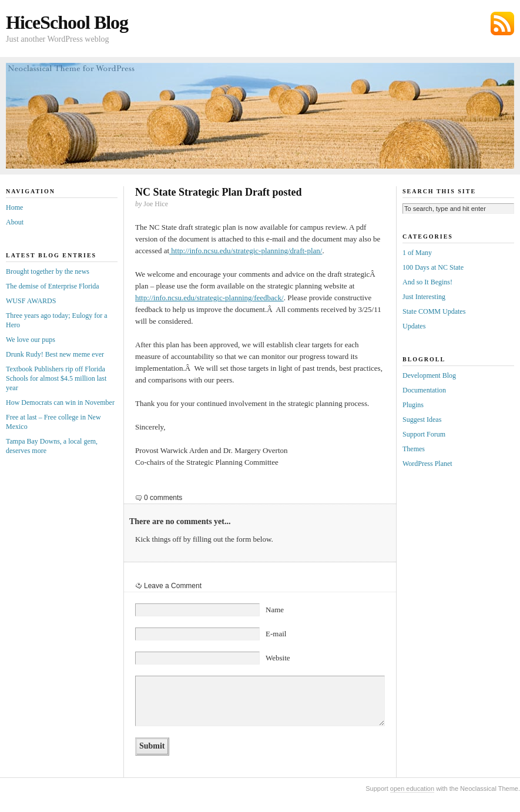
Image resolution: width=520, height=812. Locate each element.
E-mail (276, 634)
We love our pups (31, 340)
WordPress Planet (427, 464)
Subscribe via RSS (502, 24)
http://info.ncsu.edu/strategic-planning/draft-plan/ (246, 251)
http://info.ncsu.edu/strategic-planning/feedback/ (209, 298)
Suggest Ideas (422, 420)
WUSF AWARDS (31, 301)
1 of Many (417, 253)
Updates (414, 326)
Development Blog (429, 375)
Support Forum (424, 434)
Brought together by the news (48, 271)
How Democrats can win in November (60, 402)
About (15, 222)
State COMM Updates (434, 311)
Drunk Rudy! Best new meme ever (55, 354)
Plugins (413, 405)
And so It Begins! (427, 282)
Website (278, 658)
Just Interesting (424, 297)
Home (14, 207)
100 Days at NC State (433, 267)
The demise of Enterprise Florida (53, 286)
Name (275, 610)
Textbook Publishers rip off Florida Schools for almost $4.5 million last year (56, 378)
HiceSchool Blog (67, 22)
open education (412, 788)
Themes (414, 449)
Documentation (424, 390)
